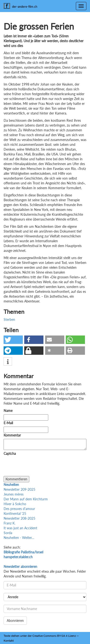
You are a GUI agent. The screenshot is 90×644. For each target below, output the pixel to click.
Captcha (10, 453)
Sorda (8, 533)
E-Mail (8, 423)
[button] (13, 340)
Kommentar (13, 435)
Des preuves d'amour (19, 509)
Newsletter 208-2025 (19, 518)
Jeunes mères (14, 494)
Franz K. (9, 523)
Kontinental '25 (15, 513)
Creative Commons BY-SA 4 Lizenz (54, 636)
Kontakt (9, 641)
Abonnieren (15, 621)
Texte (7, 636)
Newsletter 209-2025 (19, 489)
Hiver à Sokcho (15, 504)
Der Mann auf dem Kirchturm (26, 499)
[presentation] (40, 467)
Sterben (9, 319)
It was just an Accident (20, 528)
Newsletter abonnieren (20, 567)
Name (8, 411)
